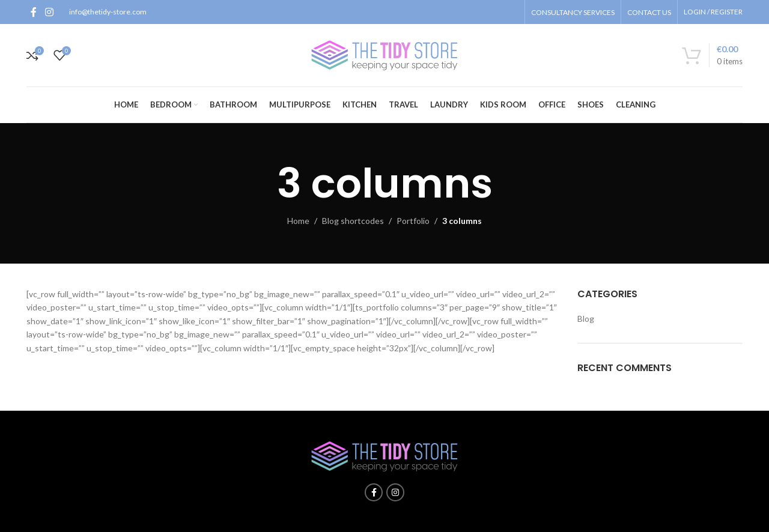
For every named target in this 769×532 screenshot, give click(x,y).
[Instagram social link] (49, 12)
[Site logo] (384, 54)
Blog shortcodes (353, 221)
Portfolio (413, 221)
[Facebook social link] (34, 12)
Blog (586, 319)
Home (298, 221)
